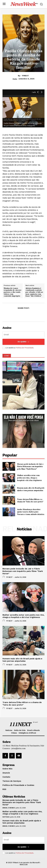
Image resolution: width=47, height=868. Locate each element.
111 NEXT (9, 577)
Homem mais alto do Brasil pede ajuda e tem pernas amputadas (31, 489)
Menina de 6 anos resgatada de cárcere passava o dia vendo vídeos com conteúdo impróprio (13, 292)
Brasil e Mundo (9, 808)
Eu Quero (23, 342)
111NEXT (25, 76)
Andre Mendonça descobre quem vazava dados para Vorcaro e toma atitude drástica (31, 512)
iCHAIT (7, 356)
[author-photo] (4, 577)
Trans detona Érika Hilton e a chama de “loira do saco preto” (30, 500)
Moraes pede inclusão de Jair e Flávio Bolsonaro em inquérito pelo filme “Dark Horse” (30, 466)
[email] (23, 335)
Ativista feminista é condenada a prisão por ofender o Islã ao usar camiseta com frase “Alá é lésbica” (34, 292)
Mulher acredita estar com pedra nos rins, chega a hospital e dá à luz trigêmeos (29, 478)
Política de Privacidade (24, 348)
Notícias (24, 46)
